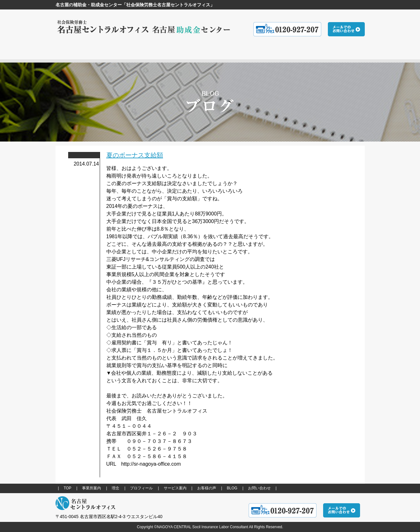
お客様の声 (207, 488)
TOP (68, 488)
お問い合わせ (259, 488)
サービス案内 (175, 488)
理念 (115, 488)
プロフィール (141, 488)
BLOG (232, 488)
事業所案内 (92, 488)
